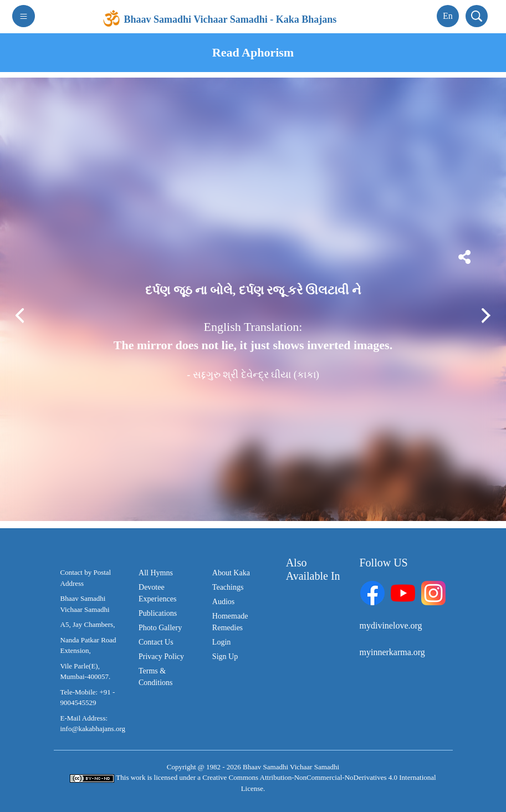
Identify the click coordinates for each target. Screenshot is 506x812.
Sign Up (225, 657)
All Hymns (156, 573)
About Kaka (231, 573)
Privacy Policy (161, 657)
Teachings (228, 587)
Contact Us (156, 642)
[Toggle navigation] (24, 16)
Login (221, 642)
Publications (158, 613)
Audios (223, 602)
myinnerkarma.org (392, 652)
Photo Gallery (160, 628)
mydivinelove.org (391, 625)
